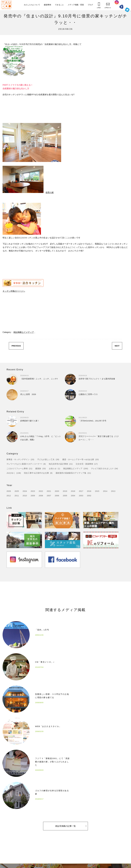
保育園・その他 (91, 838)
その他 (64, 847)
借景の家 (50, 193)
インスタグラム (117, 3)
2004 (73, 496)
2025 (17, 491)
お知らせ (53, 468)
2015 (97, 491)
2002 (89, 496)
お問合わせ (108, 6)
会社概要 (42, 838)
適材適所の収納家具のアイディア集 (71, 473)
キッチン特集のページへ (14, 291)
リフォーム (66, 838)
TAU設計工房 (7, 5)
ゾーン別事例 (67, 852)
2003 (81, 496)
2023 (33, 491)
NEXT (117, 346)
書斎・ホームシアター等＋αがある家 (78, 459)
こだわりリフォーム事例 (17, 468)
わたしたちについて (32, 5)
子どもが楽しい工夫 (46, 459)
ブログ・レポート (91, 843)
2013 (113, 491)
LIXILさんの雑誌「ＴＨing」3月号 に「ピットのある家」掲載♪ (41, 436)
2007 (49, 496)
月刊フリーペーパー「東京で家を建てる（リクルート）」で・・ (99, 436)
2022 (41, 491)
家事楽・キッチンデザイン (18, 459)
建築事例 (47, 5)
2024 (25, 491)
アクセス (42, 843)
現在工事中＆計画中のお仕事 (36, 473)
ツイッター (127, 10)
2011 (17, 496)
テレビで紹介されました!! (102, 468)
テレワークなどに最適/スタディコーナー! (24, 464)
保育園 (64, 843)
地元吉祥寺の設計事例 (58, 464)
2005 (65, 496)
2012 (9, 496)
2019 (65, 491)
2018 (73, 491)
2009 (33, 496)
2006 (57, 496)
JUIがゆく (11, 473)
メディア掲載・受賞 (76, 5)
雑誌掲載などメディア (24, 332)
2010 (25, 496)
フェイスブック (121, 7)
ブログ (90, 5)
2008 (41, 496)
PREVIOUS (16, 346)
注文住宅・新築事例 (84, 464)
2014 (105, 491)
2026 (9, 491)
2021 (49, 491)
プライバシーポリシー (116, 839)
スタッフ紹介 (44, 847)
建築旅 (38, 468)
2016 (89, 491)
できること (59, 5)
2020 (57, 491)
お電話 (99, 5)
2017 (81, 491)
